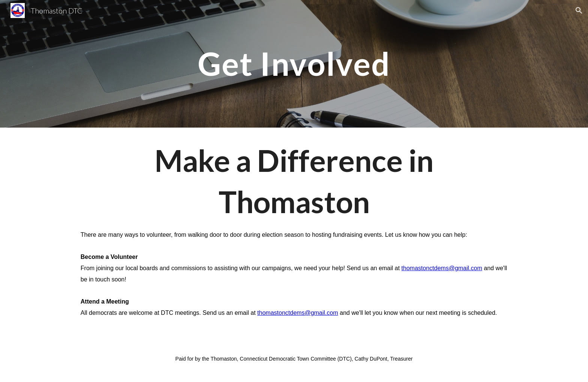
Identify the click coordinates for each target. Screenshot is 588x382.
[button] (579, 11)
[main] (294, 64)
